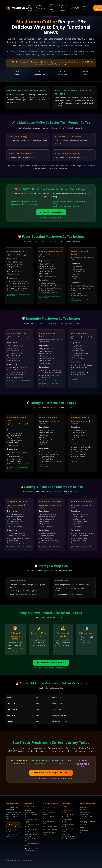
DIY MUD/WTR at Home (49, 823)
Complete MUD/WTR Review (32, 816)
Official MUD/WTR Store (86, 818)
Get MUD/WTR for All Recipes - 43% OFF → (51, 773)
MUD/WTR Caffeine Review (31, 830)
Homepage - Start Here (88, 822)
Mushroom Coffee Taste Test (31, 835)
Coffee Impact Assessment (85, 813)
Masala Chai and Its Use (50, 833)
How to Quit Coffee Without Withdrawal (68, 816)
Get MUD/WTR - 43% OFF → (51, 212)
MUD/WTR (75, 8)
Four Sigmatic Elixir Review (31, 840)
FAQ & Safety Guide (68, 839)
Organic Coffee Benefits (67, 821)
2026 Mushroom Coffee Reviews (32, 849)
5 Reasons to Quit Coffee (68, 811)
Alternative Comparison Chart (68, 835)
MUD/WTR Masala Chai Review (32, 825)
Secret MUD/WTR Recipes (49, 818)
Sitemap (83, 833)
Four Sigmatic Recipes (51, 826)
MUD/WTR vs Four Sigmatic (31, 821)
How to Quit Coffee (52, 8)
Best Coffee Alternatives (84, 808)
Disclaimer (84, 827)
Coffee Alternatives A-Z (51, 829)
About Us (85, 8)
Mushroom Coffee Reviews (63, 8)
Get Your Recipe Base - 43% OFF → (51, 663)
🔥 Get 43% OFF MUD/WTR (14, 825)
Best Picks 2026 (30, 8)
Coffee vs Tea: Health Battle (69, 825)
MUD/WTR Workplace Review (32, 845)
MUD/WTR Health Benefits (68, 830)
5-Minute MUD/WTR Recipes (50, 808)
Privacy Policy (85, 830)
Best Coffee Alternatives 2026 (31, 811)
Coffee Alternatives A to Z (41, 8)
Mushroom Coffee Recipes (49, 813)
